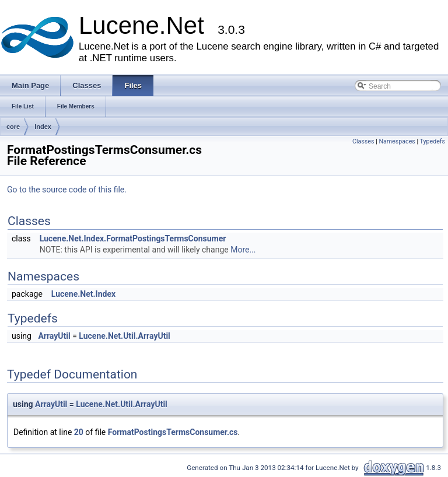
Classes (363, 141)
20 (79, 432)
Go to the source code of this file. (67, 190)
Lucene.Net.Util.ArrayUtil (125, 336)
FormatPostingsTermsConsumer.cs (173, 432)
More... (243, 250)
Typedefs (432, 141)
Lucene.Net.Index (83, 294)
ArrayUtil (54, 336)
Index (43, 127)
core (13, 127)
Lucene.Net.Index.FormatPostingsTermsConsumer (133, 239)
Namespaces (397, 141)
